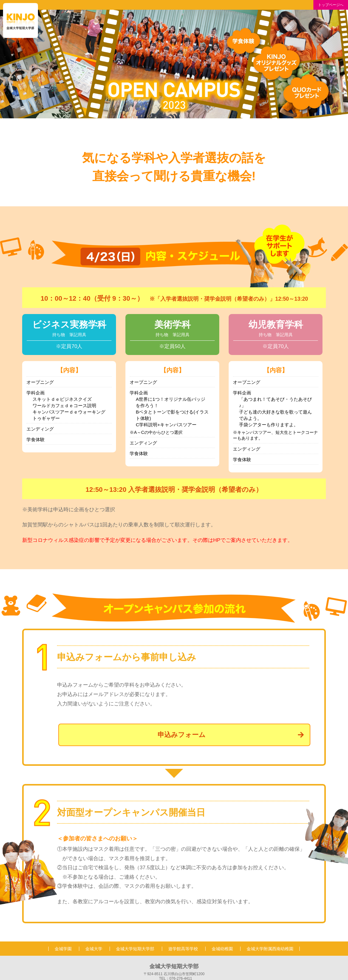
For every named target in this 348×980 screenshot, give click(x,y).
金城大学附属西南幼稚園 (270, 949)
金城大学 (94, 949)
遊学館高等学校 (183, 949)
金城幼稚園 (222, 949)
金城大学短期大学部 (135, 949)
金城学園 (63, 949)
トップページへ (331, 5)
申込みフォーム (231, 735)
